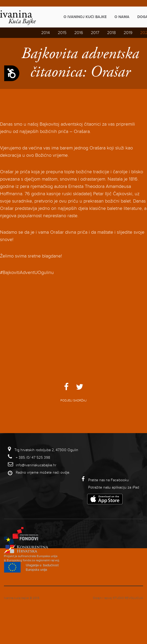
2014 (46, 33)
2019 (128, 33)
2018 (111, 33)
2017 (95, 33)
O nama (122, 17)
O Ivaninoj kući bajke (85, 17)
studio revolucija (128, 598)
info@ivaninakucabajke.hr (36, 465)
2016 (79, 33)
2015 (62, 33)
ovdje (65, 472)
